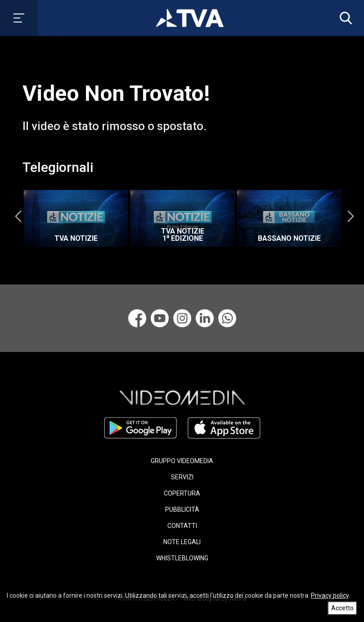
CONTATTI (182, 526)
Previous (18, 216)
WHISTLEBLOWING (182, 558)
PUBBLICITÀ (182, 509)
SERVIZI (182, 477)
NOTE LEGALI (182, 542)
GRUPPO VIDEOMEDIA (182, 461)
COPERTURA (182, 493)
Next (351, 216)
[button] (344, 18)
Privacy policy (330, 595)
